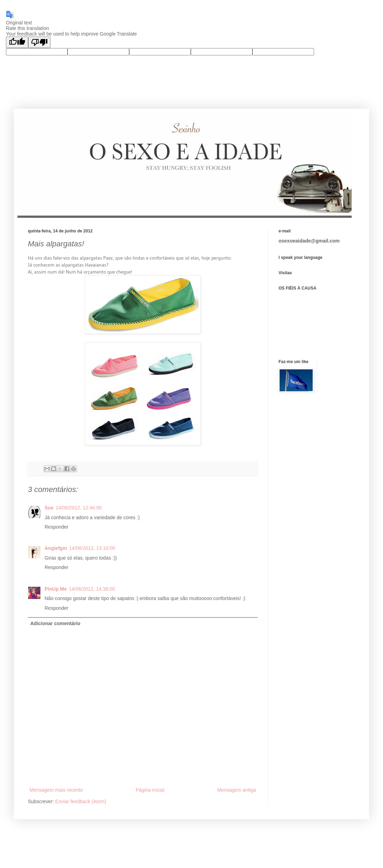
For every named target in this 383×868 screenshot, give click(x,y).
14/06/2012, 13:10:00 (92, 548)
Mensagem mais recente (56, 790)
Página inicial (150, 790)
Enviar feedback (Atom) (81, 801)
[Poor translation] (39, 42)
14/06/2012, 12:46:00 (79, 508)
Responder (57, 527)
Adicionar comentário (55, 623)
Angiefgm (56, 548)
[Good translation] (17, 42)
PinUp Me (56, 589)
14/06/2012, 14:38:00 (92, 589)
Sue (49, 508)
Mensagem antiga (237, 790)
